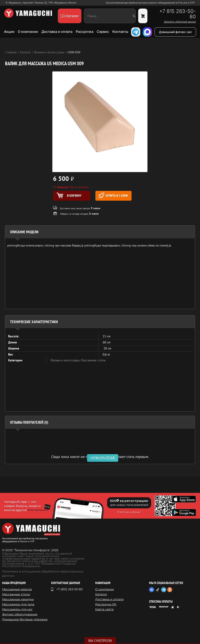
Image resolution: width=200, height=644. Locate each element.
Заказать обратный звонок (180, 22)
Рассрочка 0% (106, 604)
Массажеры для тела (18, 604)
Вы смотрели (100, 641)
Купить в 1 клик (113, 196)
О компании (28, 32)
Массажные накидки (18, 599)
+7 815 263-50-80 (178, 14)
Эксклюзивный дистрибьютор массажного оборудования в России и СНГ (150, 3)
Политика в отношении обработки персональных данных (43, 573)
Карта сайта (104, 609)
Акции (9, 32)
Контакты (120, 32)
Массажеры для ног (17, 609)
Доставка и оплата (57, 32)
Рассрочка (85, 32)
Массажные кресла (17, 589)
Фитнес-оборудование (20, 614)
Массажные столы (93, 360)
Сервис (103, 32)
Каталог (101, 594)
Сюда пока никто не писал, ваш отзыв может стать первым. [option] (100, 456)
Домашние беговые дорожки (25, 619)
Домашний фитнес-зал (175, 32)
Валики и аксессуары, (66, 360)
